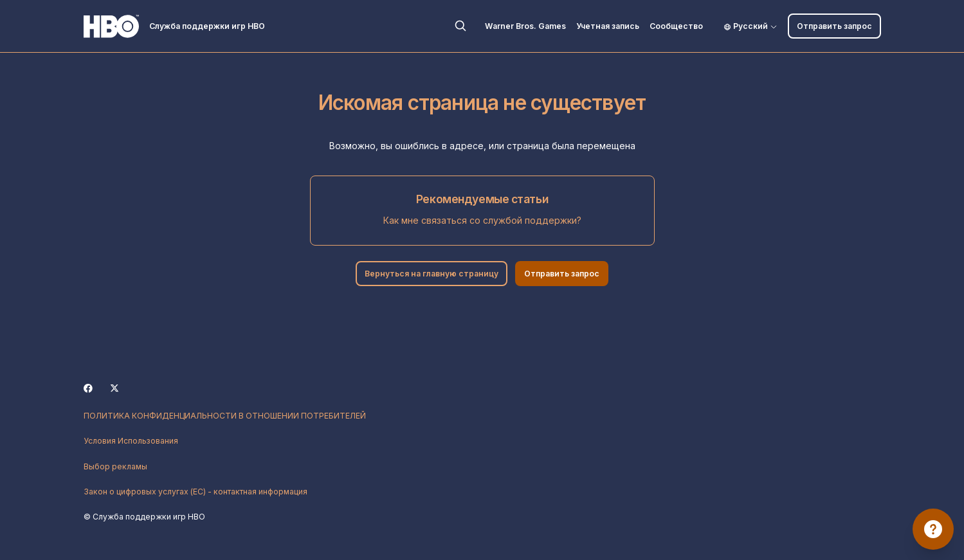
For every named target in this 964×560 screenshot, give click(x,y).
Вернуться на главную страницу (432, 274)
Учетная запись (608, 26)
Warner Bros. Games (525, 26)
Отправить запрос (834, 26)
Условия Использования (131, 441)
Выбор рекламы (115, 466)
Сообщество (676, 26)
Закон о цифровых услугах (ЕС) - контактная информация (196, 492)
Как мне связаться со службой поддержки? (482, 220)
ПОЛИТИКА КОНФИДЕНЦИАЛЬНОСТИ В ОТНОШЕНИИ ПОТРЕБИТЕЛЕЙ (225, 416)
